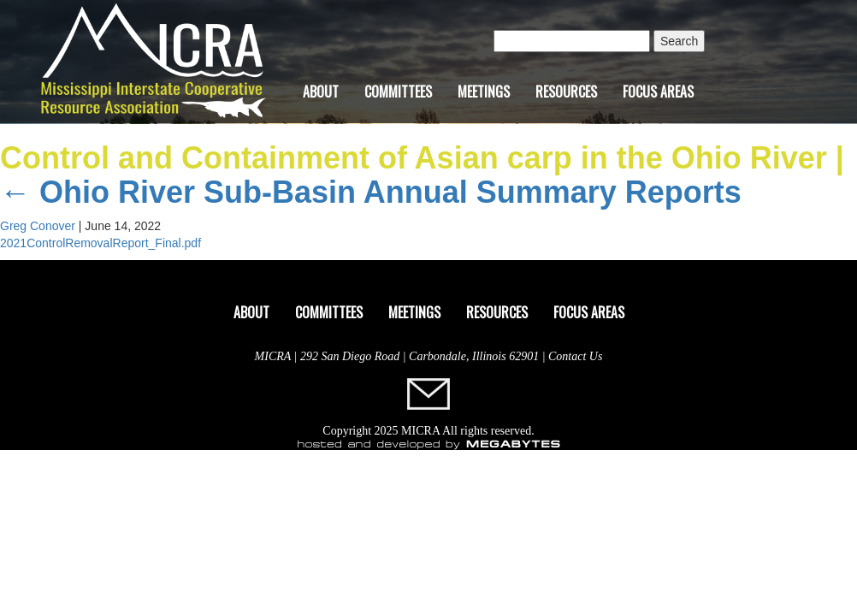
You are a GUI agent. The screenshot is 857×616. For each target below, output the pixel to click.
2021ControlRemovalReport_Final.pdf (100, 243)
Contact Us (575, 356)
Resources (566, 92)
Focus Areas (658, 92)
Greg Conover (38, 226)
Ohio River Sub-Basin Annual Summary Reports (371, 192)
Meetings (484, 92)
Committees (398, 92)
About (321, 92)
